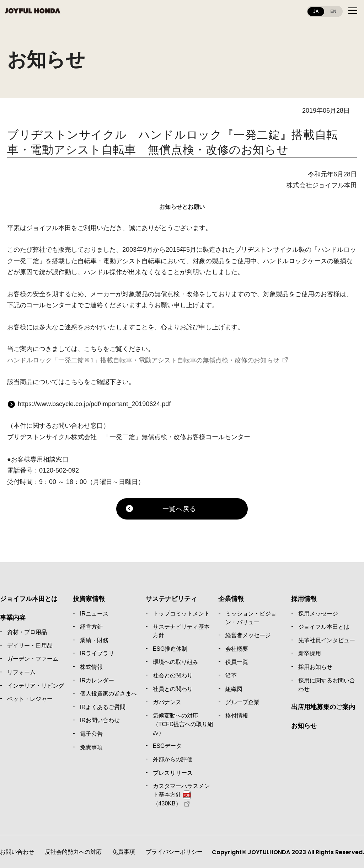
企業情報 (231, 599)
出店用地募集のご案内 (323, 707)
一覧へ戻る (179, 509)
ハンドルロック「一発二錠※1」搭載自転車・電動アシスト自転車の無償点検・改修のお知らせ (143, 360)
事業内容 (13, 618)
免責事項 (124, 852)
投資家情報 (89, 599)
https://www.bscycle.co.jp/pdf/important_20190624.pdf (94, 404)
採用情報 (304, 599)
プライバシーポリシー (174, 852)
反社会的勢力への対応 (73, 852)
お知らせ (304, 726)
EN (333, 11)
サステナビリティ (171, 599)
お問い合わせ (17, 852)
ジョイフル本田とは (29, 599)
